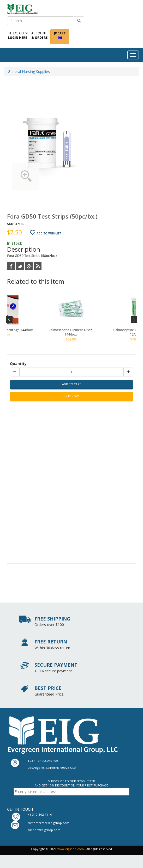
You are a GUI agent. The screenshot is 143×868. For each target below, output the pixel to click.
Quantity (18, 364)
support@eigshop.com (44, 830)
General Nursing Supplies (29, 72)
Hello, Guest (18, 35)
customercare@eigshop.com (48, 823)
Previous (10, 320)
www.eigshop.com (71, 849)
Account (40, 35)
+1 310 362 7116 (40, 814)
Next (133, 320)
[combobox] (41, 21)
